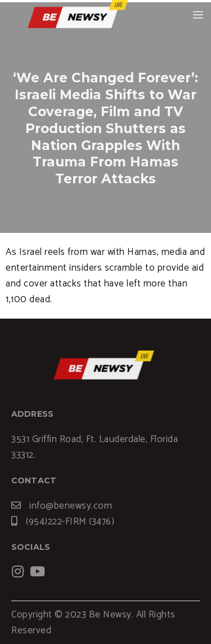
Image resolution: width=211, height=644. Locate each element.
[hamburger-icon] (198, 15)
